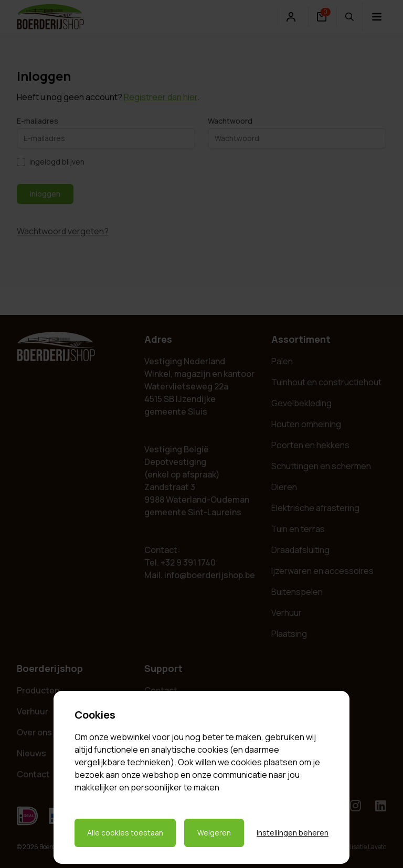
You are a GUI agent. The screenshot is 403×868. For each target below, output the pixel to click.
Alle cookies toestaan (125, 833)
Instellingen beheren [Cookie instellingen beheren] (293, 833)
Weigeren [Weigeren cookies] (214, 833)
